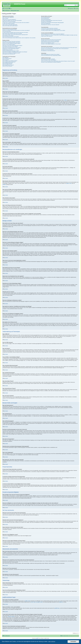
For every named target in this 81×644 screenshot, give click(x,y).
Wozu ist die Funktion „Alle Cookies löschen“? (10, 26)
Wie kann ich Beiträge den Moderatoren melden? (11, 51)
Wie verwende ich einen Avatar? (8, 36)
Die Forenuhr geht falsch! (7, 31)
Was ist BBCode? (6, 58)
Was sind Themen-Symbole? (7, 66)
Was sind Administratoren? (46, 17)
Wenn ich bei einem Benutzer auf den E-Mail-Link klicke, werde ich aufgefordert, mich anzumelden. (19, 38)
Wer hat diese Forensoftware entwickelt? (48, 59)
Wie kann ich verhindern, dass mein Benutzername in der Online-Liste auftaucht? (16, 30)
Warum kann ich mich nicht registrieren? (9, 19)
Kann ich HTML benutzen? (7, 59)
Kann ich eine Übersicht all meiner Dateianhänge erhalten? (51, 55)
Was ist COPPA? (5, 18)
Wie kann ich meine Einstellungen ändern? (10, 29)
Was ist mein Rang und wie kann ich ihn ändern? (11, 37)
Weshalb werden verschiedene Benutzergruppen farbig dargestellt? (52, 23)
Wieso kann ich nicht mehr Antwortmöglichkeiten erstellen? (12, 46)
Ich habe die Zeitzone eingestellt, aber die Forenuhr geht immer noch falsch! (15, 33)
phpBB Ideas (57, 608)
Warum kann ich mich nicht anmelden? (9, 21)
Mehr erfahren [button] (52, 642)
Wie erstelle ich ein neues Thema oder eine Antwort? (11, 41)
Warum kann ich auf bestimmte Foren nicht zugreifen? (12, 48)
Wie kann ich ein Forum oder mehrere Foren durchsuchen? (51, 40)
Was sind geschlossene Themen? (8, 65)
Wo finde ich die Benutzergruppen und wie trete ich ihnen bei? (52, 20)
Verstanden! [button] (73, 642)
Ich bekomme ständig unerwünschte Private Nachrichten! (51, 29)
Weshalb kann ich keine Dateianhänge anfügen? (11, 49)
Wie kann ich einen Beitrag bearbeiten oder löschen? (11, 42)
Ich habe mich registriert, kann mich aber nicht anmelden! (12, 20)
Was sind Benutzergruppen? (46, 19)
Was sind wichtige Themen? (7, 64)
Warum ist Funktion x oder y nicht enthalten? (49, 60)
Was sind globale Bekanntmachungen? (9, 62)
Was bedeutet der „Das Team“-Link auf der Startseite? (50, 25)
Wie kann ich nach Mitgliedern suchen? (48, 43)
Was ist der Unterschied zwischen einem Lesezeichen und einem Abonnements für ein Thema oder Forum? (59, 48)
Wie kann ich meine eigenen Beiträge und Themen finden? (51, 44)
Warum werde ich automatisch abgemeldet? (10, 25)
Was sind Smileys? (6, 60)
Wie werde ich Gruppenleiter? (46, 21)
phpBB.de (4, 185)
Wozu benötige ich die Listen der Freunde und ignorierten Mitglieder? (53, 34)
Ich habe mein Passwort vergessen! (9, 24)
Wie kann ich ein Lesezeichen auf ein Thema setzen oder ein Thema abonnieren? (55, 49)
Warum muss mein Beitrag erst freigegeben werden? (11, 53)
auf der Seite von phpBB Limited (37, 602)
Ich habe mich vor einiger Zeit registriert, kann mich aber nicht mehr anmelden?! (16, 23)
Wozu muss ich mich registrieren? (8, 17)
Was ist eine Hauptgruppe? (46, 24)
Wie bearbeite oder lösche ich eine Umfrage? (10, 47)
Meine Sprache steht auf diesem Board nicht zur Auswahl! (12, 34)
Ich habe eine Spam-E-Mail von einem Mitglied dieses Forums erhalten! (53, 30)
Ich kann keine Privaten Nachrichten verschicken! (49, 28)
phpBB (37, 638)
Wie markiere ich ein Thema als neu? (9, 54)
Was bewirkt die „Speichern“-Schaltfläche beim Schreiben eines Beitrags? (15, 52)
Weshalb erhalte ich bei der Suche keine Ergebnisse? (50, 41)
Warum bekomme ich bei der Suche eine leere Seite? (50, 42)
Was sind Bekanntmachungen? (8, 63)
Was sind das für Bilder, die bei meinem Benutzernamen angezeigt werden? (15, 35)
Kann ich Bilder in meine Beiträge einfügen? (10, 61)
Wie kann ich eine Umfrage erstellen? (9, 45)
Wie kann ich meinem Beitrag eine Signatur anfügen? (11, 43)
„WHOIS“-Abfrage (11, 617)
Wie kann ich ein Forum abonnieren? (47, 50)
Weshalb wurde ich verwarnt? (8, 50)
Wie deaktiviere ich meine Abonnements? (48, 51)
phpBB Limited (69, 183)
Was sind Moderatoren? (45, 18)
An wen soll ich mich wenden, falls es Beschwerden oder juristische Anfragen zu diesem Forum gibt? (58, 61)
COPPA (65, 100)
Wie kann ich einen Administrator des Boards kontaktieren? (51, 62)
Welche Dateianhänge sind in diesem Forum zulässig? (50, 54)
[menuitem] (10, 8)
